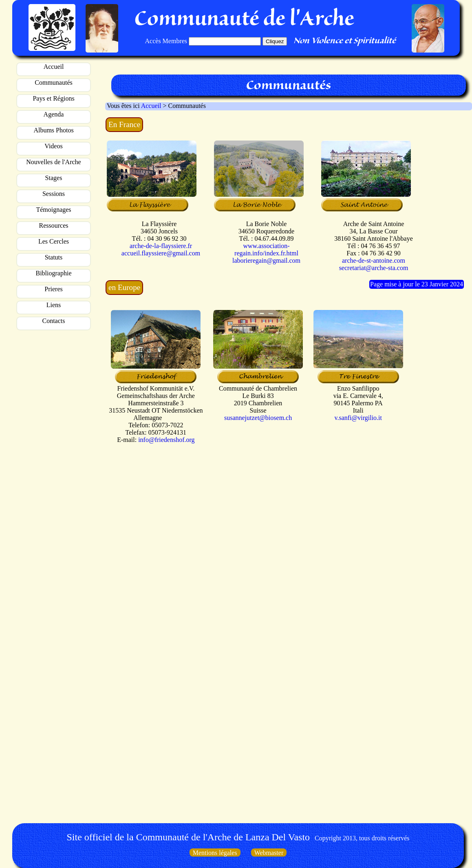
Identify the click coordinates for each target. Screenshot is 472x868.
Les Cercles (54, 241)
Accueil (54, 67)
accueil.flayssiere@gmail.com (161, 253)
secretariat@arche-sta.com (374, 268)
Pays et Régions (53, 98)
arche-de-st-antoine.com (374, 260)
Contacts (54, 321)
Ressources (54, 225)
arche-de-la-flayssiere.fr (161, 246)
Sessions (54, 194)
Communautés (53, 82)
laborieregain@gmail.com (266, 260)
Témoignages (53, 210)
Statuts (54, 257)
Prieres (53, 289)
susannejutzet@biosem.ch (258, 418)
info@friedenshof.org (166, 440)
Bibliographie (54, 273)
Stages (54, 178)
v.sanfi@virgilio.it (358, 418)
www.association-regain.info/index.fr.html (266, 249)
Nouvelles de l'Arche (53, 162)
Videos (53, 146)
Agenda (54, 114)
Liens (54, 305)
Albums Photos (53, 130)
